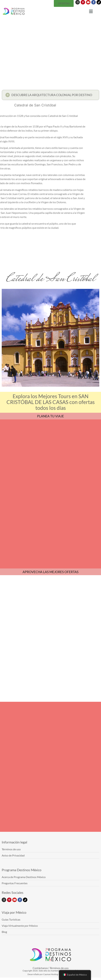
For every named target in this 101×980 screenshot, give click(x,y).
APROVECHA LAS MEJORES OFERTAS (50, 572)
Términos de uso (59, 968)
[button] (50, 96)
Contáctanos (40, 968)
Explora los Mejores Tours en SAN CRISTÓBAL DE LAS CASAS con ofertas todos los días (51, 402)
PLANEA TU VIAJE (50, 416)
